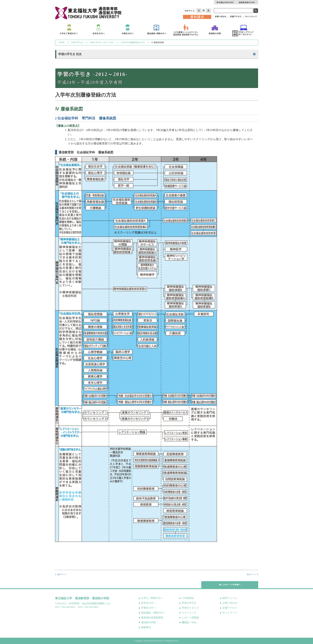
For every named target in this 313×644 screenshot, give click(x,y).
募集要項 (146, 627)
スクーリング (189, 613)
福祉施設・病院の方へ (153, 613)
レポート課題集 (190, 618)
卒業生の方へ (148, 608)
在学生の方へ (148, 603)
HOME (62, 42)
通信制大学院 (148, 622)
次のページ (251, 574)
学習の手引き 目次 (70, 54)
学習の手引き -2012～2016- (102, 42)
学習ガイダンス (190, 608)
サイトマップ (230, 613)
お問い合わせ (230, 603)
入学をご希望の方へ (152, 598)
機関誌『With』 (190, 622)
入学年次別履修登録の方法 (133, 42)
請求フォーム (230, 598)
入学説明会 (188, 598)
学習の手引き (77, 42)
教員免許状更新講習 (152, 618)
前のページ (62, 574)
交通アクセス (230, 608)
